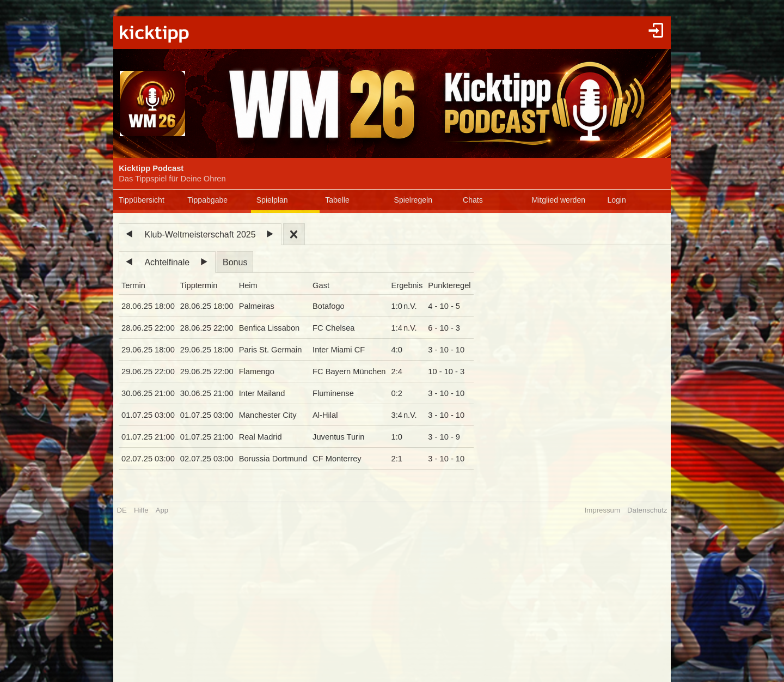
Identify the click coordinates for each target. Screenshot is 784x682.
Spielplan (272, 200)
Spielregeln (413, 200)
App (162, 510)
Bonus (235, 262)
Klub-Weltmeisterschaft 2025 (200, 235)
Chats (473, 200)
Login (616, 200)
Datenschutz (647, 510)
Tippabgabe (207, 200)
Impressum (602, 510)
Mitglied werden (558, 200)
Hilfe (141, 510)
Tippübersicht (142, 200)
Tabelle (337, 200)
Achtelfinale (167, 262)
